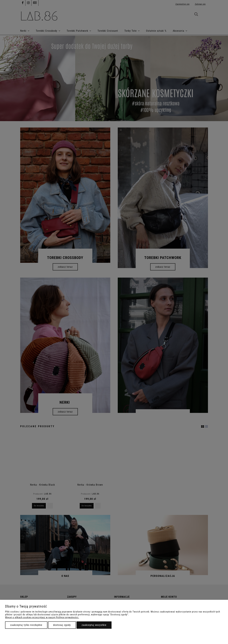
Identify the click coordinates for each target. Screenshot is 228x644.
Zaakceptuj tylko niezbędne (26, 625)
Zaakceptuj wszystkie (94, 625)
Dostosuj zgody (62, 625)
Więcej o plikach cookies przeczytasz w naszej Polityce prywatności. (42, 617)
